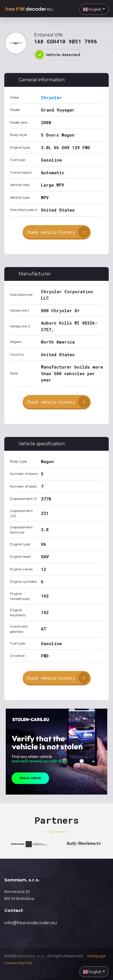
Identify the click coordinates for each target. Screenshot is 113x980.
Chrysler (51, 97)
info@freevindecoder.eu (31, 923)
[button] (94, 9)
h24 (29, 963)
